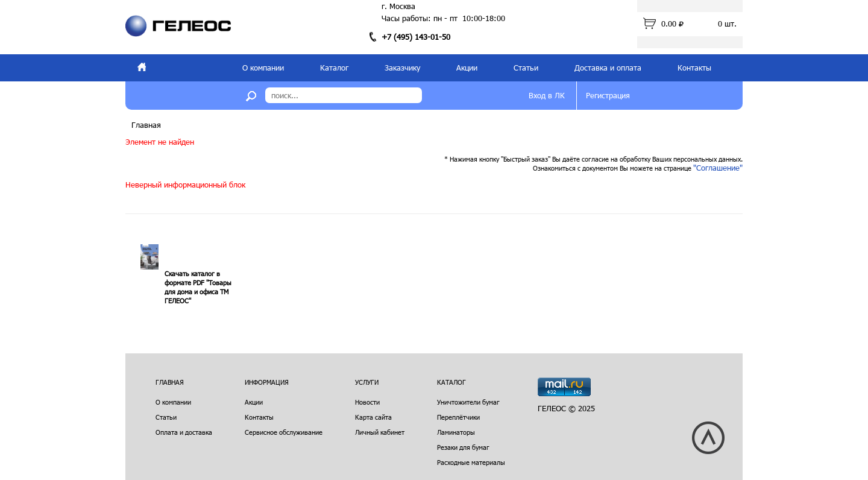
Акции (467, 68)
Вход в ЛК (547, 95)
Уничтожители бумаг (468, 402)
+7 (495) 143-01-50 (416, 37)
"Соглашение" (718, 168)
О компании (263, 68)
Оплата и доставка (184, 432)
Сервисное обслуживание (284, 432)
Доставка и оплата (608, 68)
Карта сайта (373, 417)
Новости (367, 402)
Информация (267, 382)
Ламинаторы (456, 432)
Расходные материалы (471, 462)
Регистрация (608, 95)
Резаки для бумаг (463, 447)
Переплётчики (458, 417)
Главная (146, 125)
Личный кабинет (380, 432)
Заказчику (402, 68)
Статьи (526, 68)
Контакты (694, 68)
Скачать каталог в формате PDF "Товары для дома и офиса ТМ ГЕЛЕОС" (198, 287)
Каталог (334, 68)
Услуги (367, 382)
